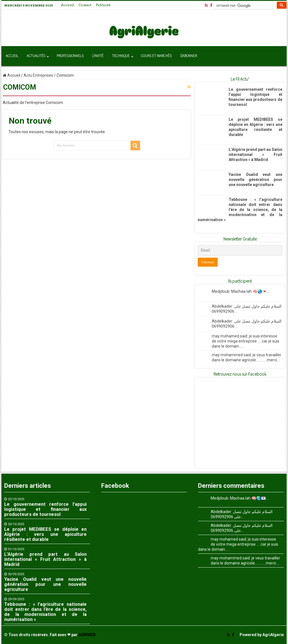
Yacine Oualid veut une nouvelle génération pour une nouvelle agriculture (256, 180)
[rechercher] (243, 6)
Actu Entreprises (38, 75)
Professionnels (70, 56)
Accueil (67, 5)
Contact (85, 5)
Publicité (103, 5)
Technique (121, 56)
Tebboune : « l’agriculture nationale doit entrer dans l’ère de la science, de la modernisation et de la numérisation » (240, 210)
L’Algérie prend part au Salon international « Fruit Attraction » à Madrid (256, 155)
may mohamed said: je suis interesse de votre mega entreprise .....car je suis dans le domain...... (246, 341)
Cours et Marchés (156, 56)
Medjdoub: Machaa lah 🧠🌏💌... (241, 291)
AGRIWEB (87, 635)
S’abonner (188, 56)
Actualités (36, 56)
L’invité (98, 56)
